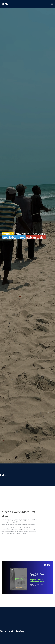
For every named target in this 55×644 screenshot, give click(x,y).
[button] (52, 4)
